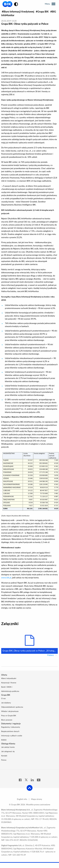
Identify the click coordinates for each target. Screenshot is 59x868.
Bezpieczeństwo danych (10, 731)
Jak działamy (6, 703)
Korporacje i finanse (9, 683)
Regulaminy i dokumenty (11, 727)
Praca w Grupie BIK (9, 716)
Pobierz (53, 655)
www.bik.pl (6, 578)
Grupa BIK (43, 11)
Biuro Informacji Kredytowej (19, 11)
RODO (4, 740)
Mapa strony (37, 799)
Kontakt (4, 756)
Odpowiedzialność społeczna (12, 707)
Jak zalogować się (8, 752)
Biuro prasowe (7, 720)
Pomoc (4, 760)
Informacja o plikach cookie (12, 736)
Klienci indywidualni (9, 678)
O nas (3, 699)
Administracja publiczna (10, 691)
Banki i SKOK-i (7, 687)
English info (22, 799)
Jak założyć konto (8, 747)
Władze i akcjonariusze (10, 711)
